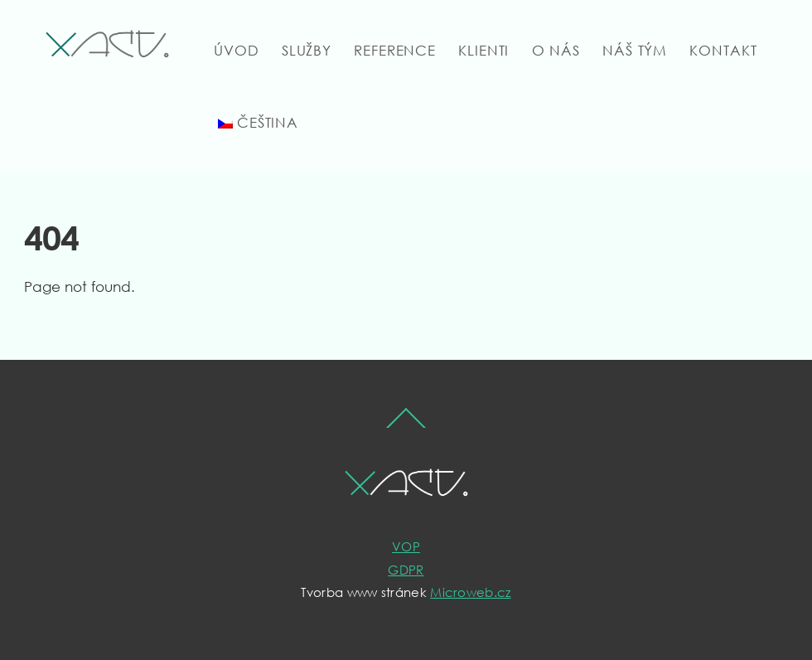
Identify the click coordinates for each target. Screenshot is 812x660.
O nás (556, 50)
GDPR (406, 570)
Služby (307, 50)
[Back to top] (406, 427)
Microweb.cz (470, 592)
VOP (406, 546)
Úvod (236, 50)
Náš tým (635, 50)
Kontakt (723, 50)
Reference (395, 50)
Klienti (483, 50)
